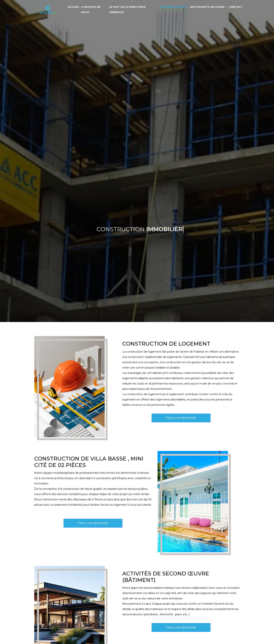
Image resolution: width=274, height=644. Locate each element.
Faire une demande (181, 418)
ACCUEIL (74, 7)
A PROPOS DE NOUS (91, 9)
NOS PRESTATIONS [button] (173, 7)
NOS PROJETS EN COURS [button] (208, 7)
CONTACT (236, 7)
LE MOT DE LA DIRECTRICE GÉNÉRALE (127, 9)
